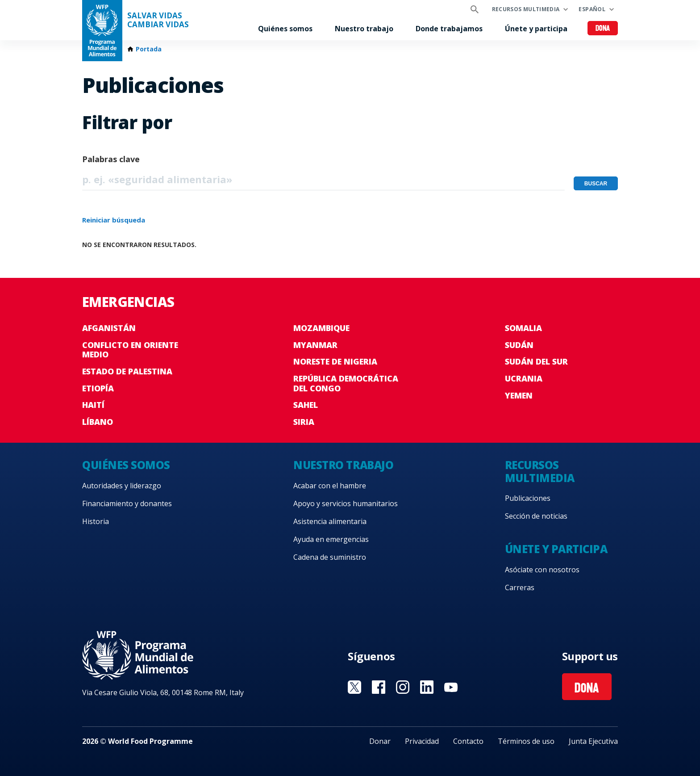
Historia (96, 521)
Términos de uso (526, 741)
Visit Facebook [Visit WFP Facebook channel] (379, 687)
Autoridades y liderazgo (122, 486)
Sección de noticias (536, 516)
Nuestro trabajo (364, 29)
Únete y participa (536, 29)
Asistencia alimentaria (330, 521)
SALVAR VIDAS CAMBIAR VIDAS (158, 20)
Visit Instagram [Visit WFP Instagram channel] (403, 687)
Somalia (523, 328)
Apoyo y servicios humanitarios (346, 503)
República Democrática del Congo (346, 383)
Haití (93, 405)
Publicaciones (528, 498)
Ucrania (524, 378)
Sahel (306, 405)
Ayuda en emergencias (331, 539)
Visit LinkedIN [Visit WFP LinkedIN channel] (427, 687)
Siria (304, 422)
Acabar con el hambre (330, 486)
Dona (603, 29)
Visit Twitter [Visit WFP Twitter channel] (354, 687)
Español (592, 9)
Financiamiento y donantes (127, 503)
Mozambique (321, 328)
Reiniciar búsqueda (114, 220)
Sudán (519, 345)
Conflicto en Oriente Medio (130, 350)
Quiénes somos (285, 29)
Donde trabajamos (449, 29)
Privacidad (422, 741)
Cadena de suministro (330, 557)
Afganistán (109, 328)
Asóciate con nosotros (542, 570)
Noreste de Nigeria (335, 361)
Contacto (468, 741)
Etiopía (98, 388)
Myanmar (315, 345)
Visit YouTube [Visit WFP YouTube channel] (451, 687)
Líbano (98, 422)
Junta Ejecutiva (593, 741)
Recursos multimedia (526, 9)
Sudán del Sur (536, 361)
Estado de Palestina (127, 371)
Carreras (520, 587)
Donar (380, 741)
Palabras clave (111, 159)
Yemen (519, 395)
